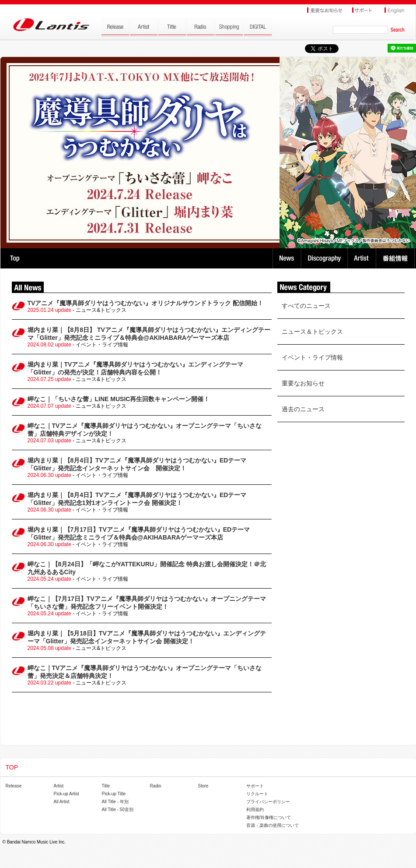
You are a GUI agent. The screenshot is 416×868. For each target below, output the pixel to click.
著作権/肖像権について (269, 817)
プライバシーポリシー (268, 802)
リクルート (257, 794)
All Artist (62, 802)
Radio (156, 786)
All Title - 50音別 (118, 810)
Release (14, 786)
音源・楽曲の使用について (273, 825)
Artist (363, 258)
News (287, 258)
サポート (255, 786)
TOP (15, 258)
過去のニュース (303, 409)
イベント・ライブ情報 (312, 357)
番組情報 (397, 258)
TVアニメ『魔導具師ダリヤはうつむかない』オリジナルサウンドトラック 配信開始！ (146, 303)
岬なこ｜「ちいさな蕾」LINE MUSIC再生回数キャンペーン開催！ (119, 399)
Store (203, 786)
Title (106, 786)
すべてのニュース (306, 306)
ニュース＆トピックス (312, 332)
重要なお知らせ (303, 383)
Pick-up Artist (66, 794)
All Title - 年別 (115, 802)
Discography (325, 258)
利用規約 (255, 810)
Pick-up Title (114, 794)
